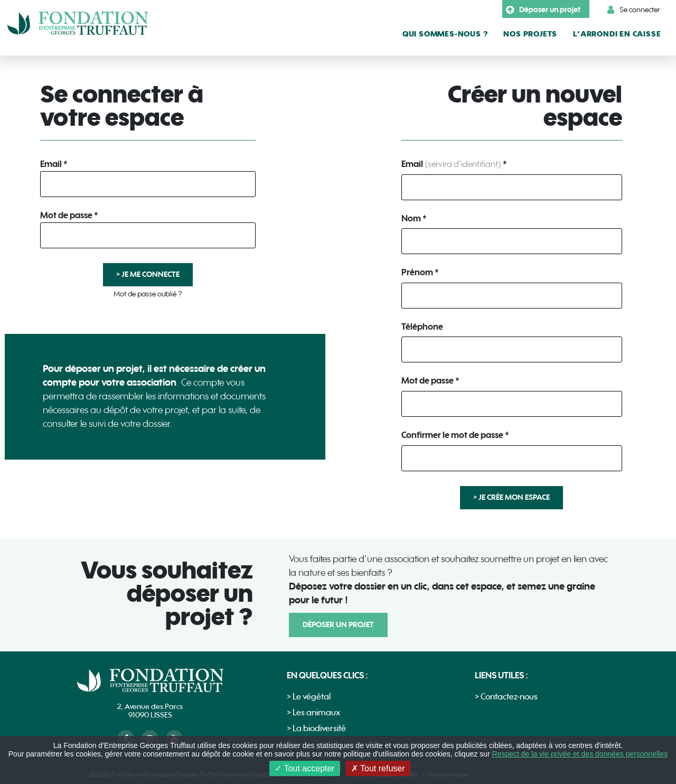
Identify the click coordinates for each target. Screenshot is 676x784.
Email (51, 165)
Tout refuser (378, 768)
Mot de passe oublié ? (148, 294)
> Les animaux (313, 713)
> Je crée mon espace (511, 497)
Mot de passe (66, 216)
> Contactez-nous (506, 697)
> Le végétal (309, 697)
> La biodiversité (316, 729)
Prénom (417, 273)
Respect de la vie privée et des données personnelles (580, 754)
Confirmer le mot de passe (452, 436)
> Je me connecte (148, 274)
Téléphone (422, 328)
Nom (411, 219)
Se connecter (634, 10)
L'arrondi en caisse (617, 34)
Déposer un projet (543, 10)
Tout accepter (304, 768)
